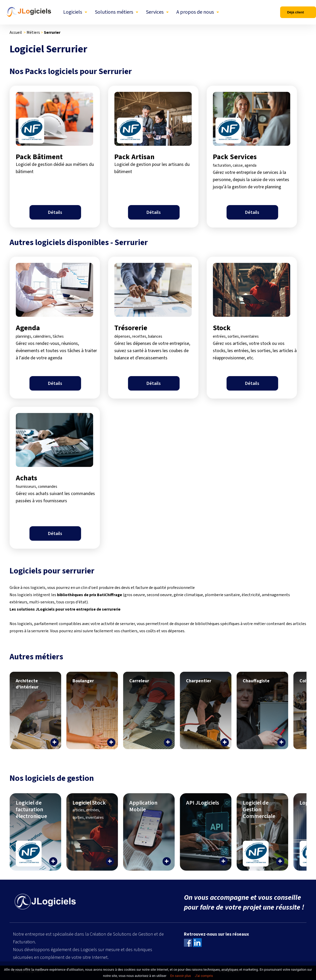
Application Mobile (143, 806)
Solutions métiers (114, 12)
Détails (55, 212)
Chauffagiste (256, 681)
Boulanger (83, 681)
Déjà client (295, 12)
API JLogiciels (202, 803)
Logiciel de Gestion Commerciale (259, 809)
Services (155, 12)
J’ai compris (204, 976)
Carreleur (139, 681)
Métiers (33, 33)
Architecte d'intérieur (27, 684)
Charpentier (199, 681)
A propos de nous (195, 12)
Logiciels (73, 12)
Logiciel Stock (89, 809)
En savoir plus (181, 976)
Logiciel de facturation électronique (31, 809)
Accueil (16, 33)
